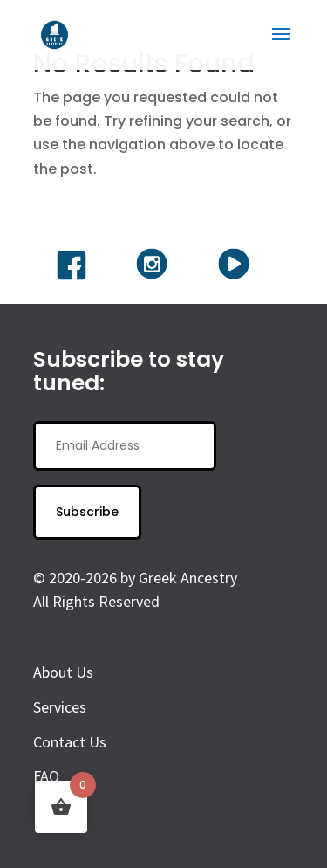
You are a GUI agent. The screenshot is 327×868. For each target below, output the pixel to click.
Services (60, 707)
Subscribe (87, 512)
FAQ (46, 776)
